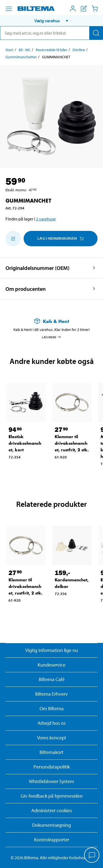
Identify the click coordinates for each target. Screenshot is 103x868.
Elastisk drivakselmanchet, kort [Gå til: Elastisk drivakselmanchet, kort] (25, 443)
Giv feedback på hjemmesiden (52, 796)
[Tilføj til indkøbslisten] (13, 239)
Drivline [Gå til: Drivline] (79, 50)
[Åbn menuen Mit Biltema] (73, 9)
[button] (51, 21)
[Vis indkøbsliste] (84, 9)
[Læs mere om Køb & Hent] (51, 321)
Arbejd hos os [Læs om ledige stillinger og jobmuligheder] (52, 723)
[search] (51, 33)
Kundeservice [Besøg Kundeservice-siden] (51, 665)
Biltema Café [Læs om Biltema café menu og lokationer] (52, 679)
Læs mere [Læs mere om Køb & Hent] (51, 337)
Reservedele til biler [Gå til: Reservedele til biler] (51, 50)
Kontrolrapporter (52, 840)
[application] (92, 856)
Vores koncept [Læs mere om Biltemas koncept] (52, 738)
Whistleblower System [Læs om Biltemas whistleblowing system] (51, 781)
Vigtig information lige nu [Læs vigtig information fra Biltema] (52, 650)
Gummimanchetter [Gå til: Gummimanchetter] (21, 57)
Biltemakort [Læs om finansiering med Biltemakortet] (51, 752)
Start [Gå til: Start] (9, 50)
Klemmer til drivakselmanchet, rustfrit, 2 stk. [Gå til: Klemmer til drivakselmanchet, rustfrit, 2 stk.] (72, 443)
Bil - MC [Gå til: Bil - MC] (25, 50)
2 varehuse (46, 219)
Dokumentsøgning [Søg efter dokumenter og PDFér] (51, 825)
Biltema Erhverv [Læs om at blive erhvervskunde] (51, 694)
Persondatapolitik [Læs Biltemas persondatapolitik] (52, 767)
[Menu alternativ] (9, 9)
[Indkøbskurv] (95, 9)
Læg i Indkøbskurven (61, 238)
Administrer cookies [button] (52, 810)
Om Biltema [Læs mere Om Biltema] (52, 708)
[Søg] (96, 33)
